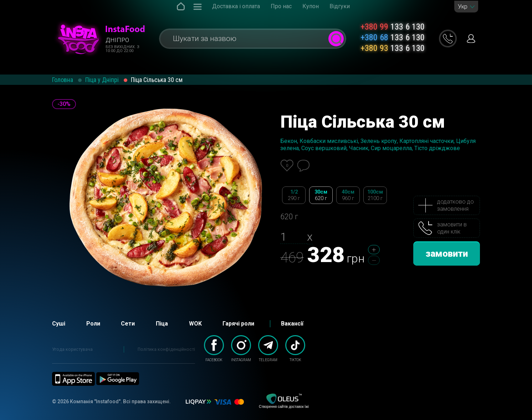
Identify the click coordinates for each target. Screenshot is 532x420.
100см (375, 195)
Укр (463, 7)
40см (348, 195)
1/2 (294, 195)
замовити (447, 253)
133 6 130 (393, 27)
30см (321, 195)
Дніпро (117, 40)
